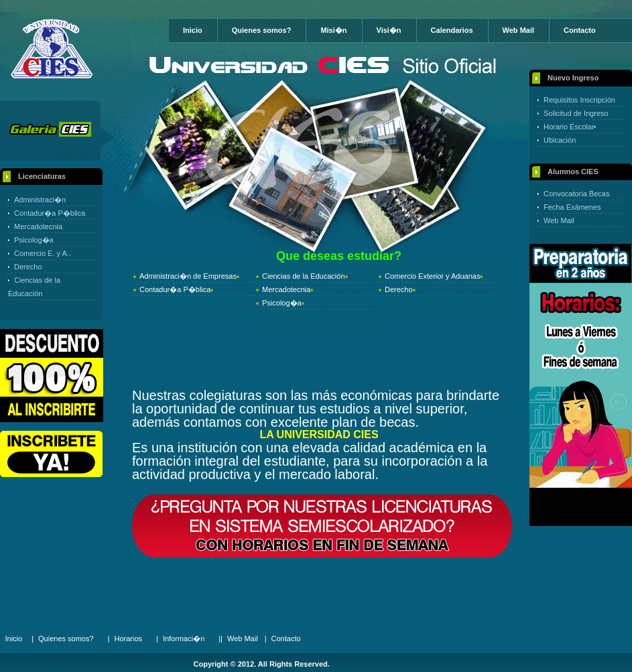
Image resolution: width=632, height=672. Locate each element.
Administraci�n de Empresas (188, 276)
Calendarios (452, 30)
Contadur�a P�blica (50, 213)
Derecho (28, 267)
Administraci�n (40, 200)
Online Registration (51, 454)
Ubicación (560, 140)
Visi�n (389, 30)
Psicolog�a (34, 240)
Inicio (193, 30)
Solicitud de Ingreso (576, 113)
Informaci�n (184, 639)
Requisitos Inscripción (579, 100)
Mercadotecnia (38, 226)
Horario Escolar (569, 127)
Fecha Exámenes (572, 207)
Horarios (128, 639)
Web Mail (518, 30)
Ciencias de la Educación (304, 276)
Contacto (580, 30)
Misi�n (333, 30)
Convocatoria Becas (576, 194)
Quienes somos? (262, 30)
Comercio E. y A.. (43, 253)
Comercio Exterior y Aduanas (432, 276)
